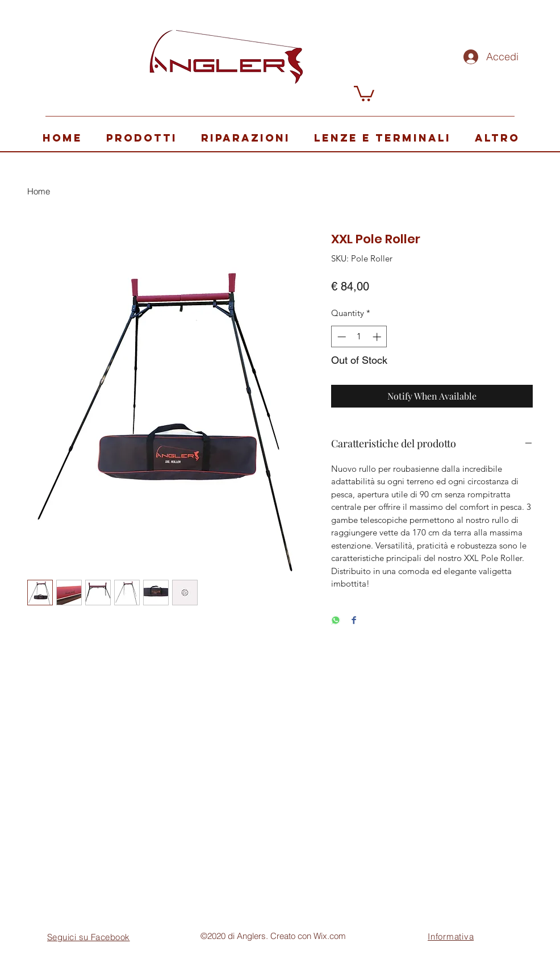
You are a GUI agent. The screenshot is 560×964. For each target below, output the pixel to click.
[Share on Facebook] (354, 621)
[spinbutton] (359, 337)
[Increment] (378, 337)
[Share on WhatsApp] (336, 621)
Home (39, 191)
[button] (364, 93)
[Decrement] (340, 337)
